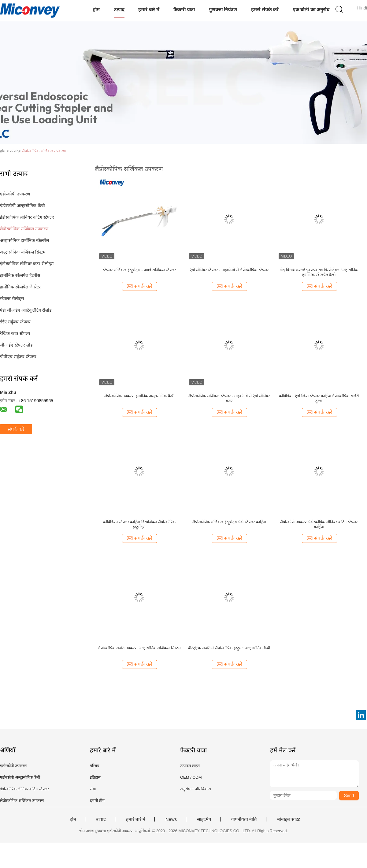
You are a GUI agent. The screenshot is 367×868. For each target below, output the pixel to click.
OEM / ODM (191, 777)
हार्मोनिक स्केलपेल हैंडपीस (20, 275)
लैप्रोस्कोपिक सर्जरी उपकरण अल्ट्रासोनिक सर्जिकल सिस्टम (139, 648)
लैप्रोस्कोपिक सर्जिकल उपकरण (44, 151)
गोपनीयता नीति (244, 819)
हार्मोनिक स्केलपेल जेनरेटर (20, 287)
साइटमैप (204, 819)
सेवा (93, 789)
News (171, 819)
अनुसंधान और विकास (196, 789)
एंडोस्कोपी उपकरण (15, 194)
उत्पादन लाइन (190, 766)
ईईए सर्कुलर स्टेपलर (15, 322)
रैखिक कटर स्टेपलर (15, 333)
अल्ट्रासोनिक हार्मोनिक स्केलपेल (24, 240)
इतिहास (95, 777)
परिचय (95, 766)
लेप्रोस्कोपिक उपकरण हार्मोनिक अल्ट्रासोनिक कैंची (139, 396)
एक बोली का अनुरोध (311, 10)
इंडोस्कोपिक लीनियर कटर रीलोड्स (27, 264)
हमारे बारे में (149, 10)
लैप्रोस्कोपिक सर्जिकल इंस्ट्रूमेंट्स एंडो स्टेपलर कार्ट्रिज (229, 522)
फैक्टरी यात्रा (184, 10)
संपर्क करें (16, 429)
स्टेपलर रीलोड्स (12, 299)
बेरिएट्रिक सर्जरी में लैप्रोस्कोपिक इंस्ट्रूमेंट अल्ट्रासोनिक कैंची (229, 648)
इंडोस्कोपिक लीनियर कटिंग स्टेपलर (27, 217)
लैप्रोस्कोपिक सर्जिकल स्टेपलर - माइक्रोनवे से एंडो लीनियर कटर (229, 398)
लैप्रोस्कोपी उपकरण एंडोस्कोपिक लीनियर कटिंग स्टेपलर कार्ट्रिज (319, 524)
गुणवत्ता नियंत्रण (223, 10)
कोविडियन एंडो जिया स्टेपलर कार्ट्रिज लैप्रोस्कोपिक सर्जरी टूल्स (319, 398)
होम (96, 10)
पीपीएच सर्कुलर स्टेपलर (18, 357)
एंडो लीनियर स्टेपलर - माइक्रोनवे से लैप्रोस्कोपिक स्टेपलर (229, 270)
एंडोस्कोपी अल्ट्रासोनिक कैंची (22, 206)
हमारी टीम (97, 801)
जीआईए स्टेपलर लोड (16, 345)
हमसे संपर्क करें (265, 10)
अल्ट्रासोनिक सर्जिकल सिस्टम (23, 252)
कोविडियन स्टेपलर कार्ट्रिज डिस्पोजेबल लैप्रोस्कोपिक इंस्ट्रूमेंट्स (139, 524)
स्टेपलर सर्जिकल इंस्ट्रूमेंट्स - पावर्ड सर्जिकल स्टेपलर (139, 270)
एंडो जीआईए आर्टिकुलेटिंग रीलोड (26, 310)
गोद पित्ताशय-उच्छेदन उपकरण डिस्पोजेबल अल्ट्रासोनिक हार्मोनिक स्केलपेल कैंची (319, 272)
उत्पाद (119, 10)
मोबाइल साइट (289, 819)
